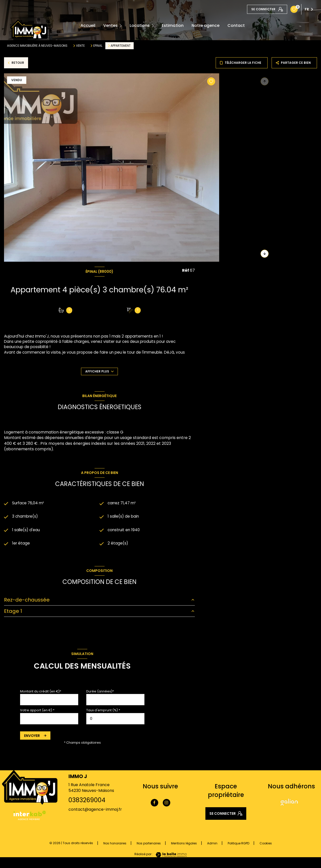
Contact (236, 26)
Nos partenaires (149, 844)
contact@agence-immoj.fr (95, 810)
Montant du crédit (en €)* (41, 692)
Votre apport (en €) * (37, 711)
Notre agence (206, 26)
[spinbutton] (115, 719)
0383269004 (87, 801)
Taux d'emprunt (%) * (103, 711)
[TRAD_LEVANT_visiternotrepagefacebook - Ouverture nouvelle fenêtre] (154, 803)
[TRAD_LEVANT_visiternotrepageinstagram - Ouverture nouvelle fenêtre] (167, 803)
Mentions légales (184, 844)
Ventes (110, 26)
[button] (265, 254)
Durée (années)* (100, 692)
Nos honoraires (115, 844)
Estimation (173, 26)
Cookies (266, 844)
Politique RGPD (238, 844)
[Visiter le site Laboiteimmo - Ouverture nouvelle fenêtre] (170, 855)
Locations (140, 26)
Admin (212, 844)
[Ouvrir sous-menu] (122, 26)
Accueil (88, 26)
